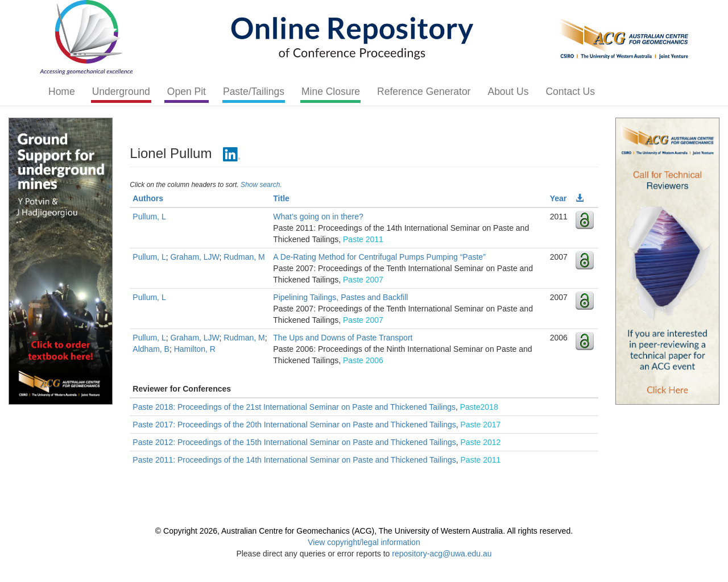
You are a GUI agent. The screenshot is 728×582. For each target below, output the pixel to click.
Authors (148, 198)
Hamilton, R (195, 349)
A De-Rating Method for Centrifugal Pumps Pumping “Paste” (379, 257)
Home (62, 92)
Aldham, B (151, 349)
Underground (121, 92)
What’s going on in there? (318, 217)
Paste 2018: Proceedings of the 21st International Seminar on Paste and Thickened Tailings (294, 407)
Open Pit (187, 92)
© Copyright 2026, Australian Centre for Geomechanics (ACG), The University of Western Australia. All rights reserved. (364, 531)
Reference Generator (424, 92)
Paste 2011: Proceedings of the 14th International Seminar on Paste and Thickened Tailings (294, 460)
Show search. (261, 185)
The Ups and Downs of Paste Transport (343, 338)
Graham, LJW (195, 257)
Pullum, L (149, 217)
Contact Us (570, 92)
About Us (508, 92)
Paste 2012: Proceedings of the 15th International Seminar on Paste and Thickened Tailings (294, 442)
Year (559, 198)
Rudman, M (244, 257)
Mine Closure (331, 92)
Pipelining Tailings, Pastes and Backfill (340, 297)
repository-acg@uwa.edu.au (442, 554)
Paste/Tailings (254, 92)
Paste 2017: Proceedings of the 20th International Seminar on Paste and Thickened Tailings (294, 425)
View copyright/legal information (364, 542)
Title (281, 198)
